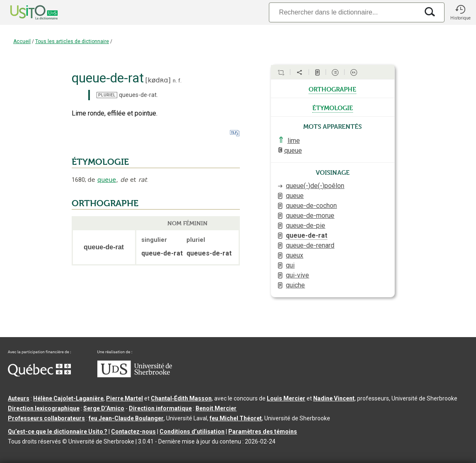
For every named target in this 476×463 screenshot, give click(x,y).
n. (175, 81)
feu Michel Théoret (236, 418)
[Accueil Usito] (25, 12)
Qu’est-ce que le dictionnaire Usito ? (58, 432)
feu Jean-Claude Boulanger (126, 418)
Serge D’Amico (104, 408)
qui (290, 265)
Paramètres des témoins (263, 432)
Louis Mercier (286, 398)
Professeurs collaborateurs (46, 418)
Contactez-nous (133, 432)
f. (180, 81)
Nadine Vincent (334, 398)
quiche (295, 285)
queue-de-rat (307, 235)
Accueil (22, 41)
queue (107, 180)
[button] (460, 12)
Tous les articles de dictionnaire (72, 41)
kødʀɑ (158, 80)
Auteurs (19, 398)
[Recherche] (344, 12)
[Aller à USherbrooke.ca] (135, 375)
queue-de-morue (310, 216)
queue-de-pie (306, 225)
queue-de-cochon (311, 206)
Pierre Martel (124, 398)
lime (294, 141)
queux (295, 255)
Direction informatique (160, 408)
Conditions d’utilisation (192, 432)
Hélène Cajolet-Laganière (68, 398)
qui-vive (297, 275)
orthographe (332, 89)
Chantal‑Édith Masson (181, 398)
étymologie (333, 107)
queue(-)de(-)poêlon (315, 186)
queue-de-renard (310, 245)
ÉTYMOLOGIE (100, 162)
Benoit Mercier (216, 408)
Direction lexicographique (44, 408)
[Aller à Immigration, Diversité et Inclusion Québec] (39, 374)
